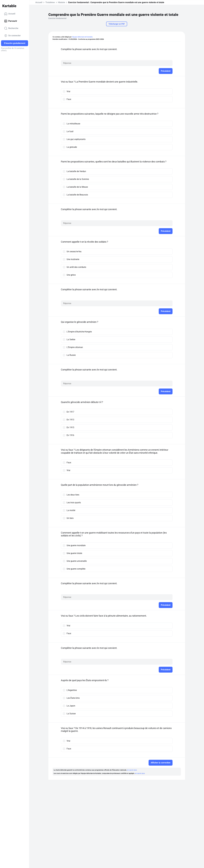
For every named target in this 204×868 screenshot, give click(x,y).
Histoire (62, 2)
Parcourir (11, 21)
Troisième (50, 2)
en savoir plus (132, 770)
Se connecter (12, 36)
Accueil (10, 14)
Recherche (11, 28)
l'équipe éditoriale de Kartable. (82, 37)
